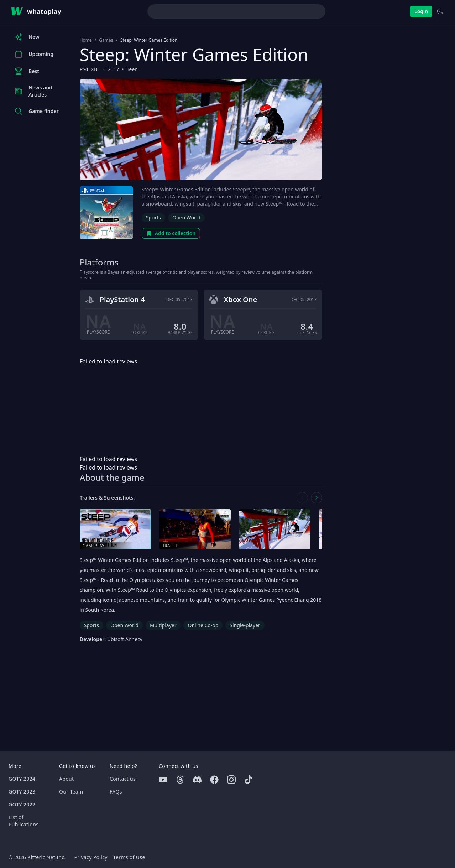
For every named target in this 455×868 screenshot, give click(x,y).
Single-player (245, 625)
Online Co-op (203, 625)
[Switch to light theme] (440, 11)
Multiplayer (163, 625)
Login (421, 11)
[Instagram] (231, 780)
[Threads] (180, 780)
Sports (153, 218)
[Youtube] (163, 780)
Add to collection (171, 233)
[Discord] (197, 780)
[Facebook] (214, 780)
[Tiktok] (249, 780)
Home (86, 40)
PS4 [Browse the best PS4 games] (84, 69)
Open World (186, 218)
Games (106, 40)
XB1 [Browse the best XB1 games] (96, 69)
